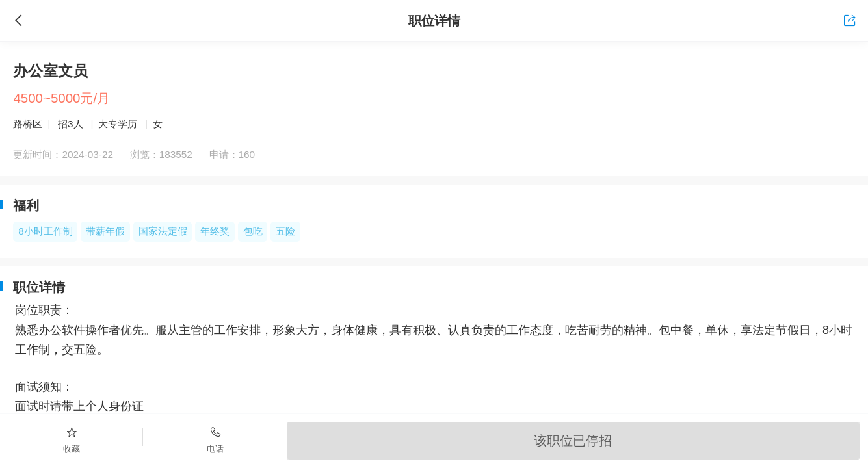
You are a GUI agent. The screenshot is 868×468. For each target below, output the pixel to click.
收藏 (72, 439)
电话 (215, 439)
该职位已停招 (573, 440)
